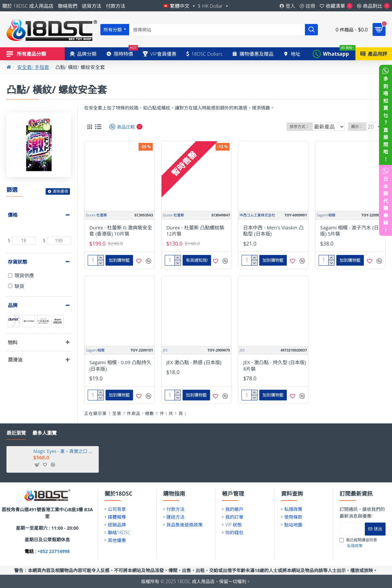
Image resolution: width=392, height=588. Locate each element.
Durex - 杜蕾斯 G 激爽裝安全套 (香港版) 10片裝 (121, 231)
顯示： (359, 127)
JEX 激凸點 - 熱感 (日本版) (194, 362)
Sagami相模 (326, 215)
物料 (13, 342)
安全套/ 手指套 (33, 67)
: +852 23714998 (52, 551)
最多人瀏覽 (45, 433)
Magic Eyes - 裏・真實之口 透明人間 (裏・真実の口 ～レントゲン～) (65, 451)
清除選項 (60, 191)
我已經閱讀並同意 (358, 543)
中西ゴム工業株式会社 (257, 215)
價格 (13, 215)
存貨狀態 (17, 262)
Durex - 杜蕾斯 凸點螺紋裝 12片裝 (195, 231)
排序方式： (299, 127)
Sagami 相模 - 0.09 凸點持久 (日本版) (120, 366)
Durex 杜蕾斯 (96, 215)
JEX (165, 350)
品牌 (13, 305)
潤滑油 (15, 360)
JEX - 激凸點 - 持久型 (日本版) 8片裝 (274, 366)
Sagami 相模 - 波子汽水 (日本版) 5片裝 (352, 231)
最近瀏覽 (16, 433)
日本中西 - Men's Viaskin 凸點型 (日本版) (273, 231)
